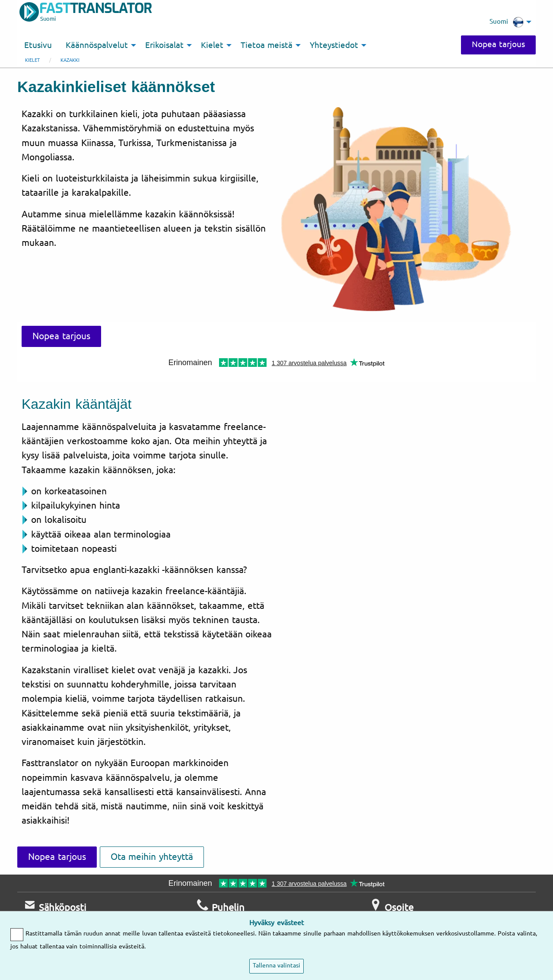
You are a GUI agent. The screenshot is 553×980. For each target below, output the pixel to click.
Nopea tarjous (498, 45)
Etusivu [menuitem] (38, 45)
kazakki (70, 60)
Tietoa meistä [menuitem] (267, 45)
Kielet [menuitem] (212, 45)
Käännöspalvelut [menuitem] (97, 45)
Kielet (32, 60)
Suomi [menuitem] (507, 22)
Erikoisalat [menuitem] (164, 45)
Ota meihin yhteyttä (152, 857)
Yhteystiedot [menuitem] (334, 45)
